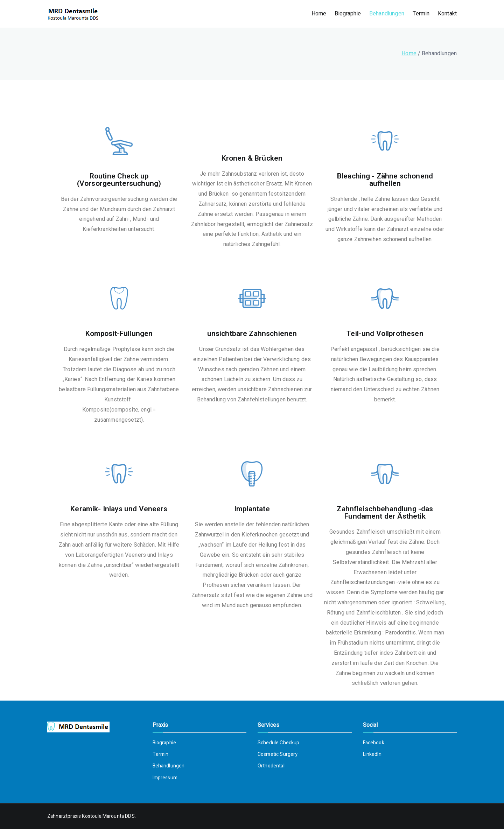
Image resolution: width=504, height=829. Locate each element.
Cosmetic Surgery (278, 754)
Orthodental (271, 766)
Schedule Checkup (279, 743)
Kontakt (447, 14)
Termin (421, 14)
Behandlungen (387, 14)
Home (319, 14)
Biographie (348, 14)
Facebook (374, 743)
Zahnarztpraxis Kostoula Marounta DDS (91, 816)
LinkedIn (372, 754)
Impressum (165, 778)
